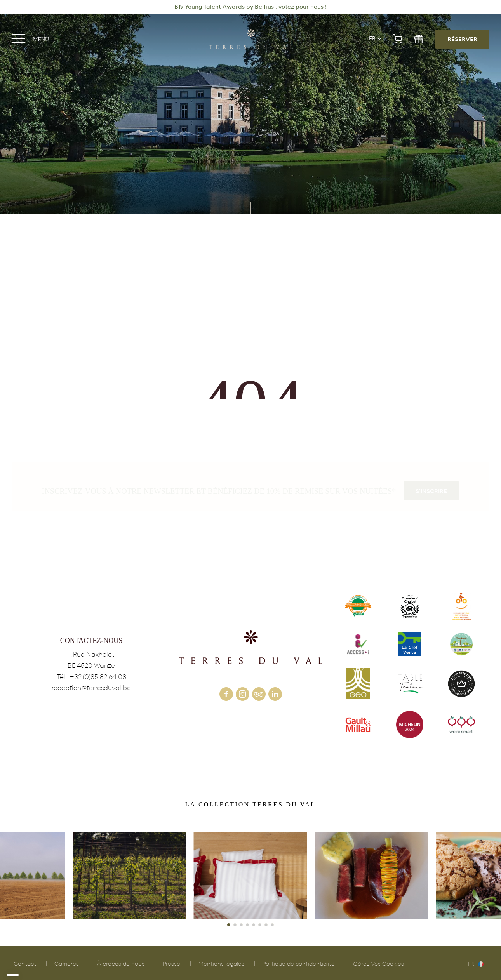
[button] (229, 925)
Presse (171, 964)
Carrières (67, 964)
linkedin (275, 694)
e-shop (397, 39)
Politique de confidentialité (299, 964)
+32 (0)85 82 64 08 (98, 677)
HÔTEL (250, 875)
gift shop (419, 39)
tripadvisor (259, 694)
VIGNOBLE (129, 875)
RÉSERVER (462, 39)
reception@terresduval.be (91, 688)
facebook (226, 694)
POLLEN (372, 875)
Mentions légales (221, 964)
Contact (25, 964)
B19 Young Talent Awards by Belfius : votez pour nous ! (250, 7)
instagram (243, 694)
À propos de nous (121, 964)
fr (372, 39)
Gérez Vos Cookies (378, 964)
